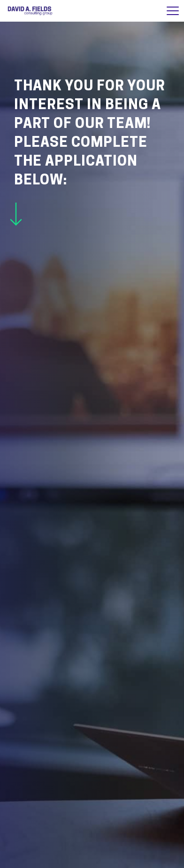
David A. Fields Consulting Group (30, 11)
